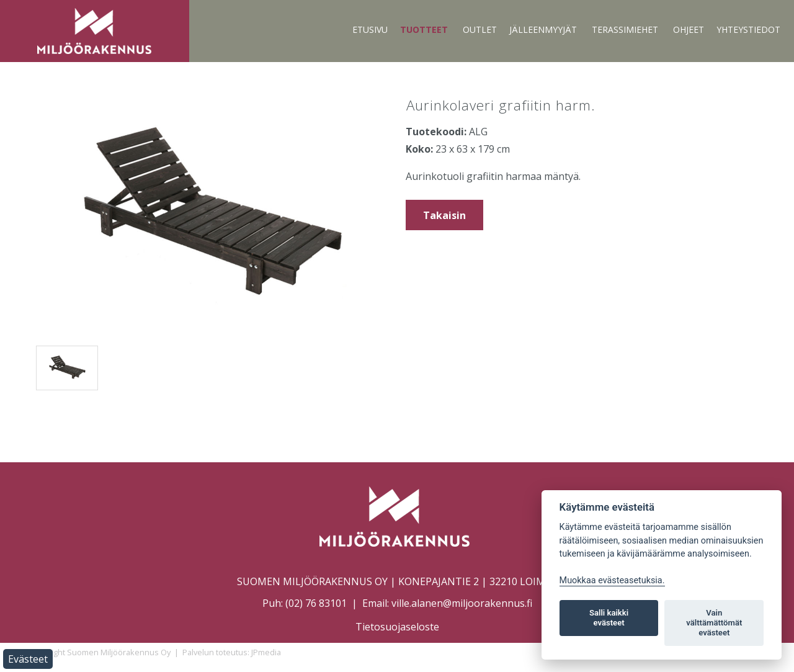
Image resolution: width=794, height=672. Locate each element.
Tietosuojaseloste (397, 627)
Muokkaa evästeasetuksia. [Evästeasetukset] (612, 580)
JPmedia (266, 652)
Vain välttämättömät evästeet (714, 623)
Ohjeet (689, 29)
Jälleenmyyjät (543, 29)
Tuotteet (424, 29)
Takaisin (444, 215)
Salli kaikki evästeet (609, 618)
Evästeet (28, 659)
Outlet (480, 29)
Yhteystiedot (748, 29)
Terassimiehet (625, 29)
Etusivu (370, 29)
